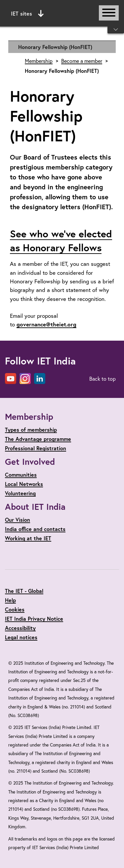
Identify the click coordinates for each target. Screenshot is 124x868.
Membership (39, 61)
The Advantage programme (38, 439)
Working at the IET (28, 538)
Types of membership (31, 430)
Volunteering (20, 493)
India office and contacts (35, 529)
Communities (21, 475)
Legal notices (21, 637)
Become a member (82, 61)
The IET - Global (24, 591)
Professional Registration (36, 448)
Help (10, 600)
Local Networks (24, 484)
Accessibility (20, 628)
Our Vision (18, 520)
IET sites (27, 14)
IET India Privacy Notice (34, 619)
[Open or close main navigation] (109, 13)
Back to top (103, 379)
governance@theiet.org (46, 324)
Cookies (15, 609)
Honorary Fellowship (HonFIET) (55, 47)
